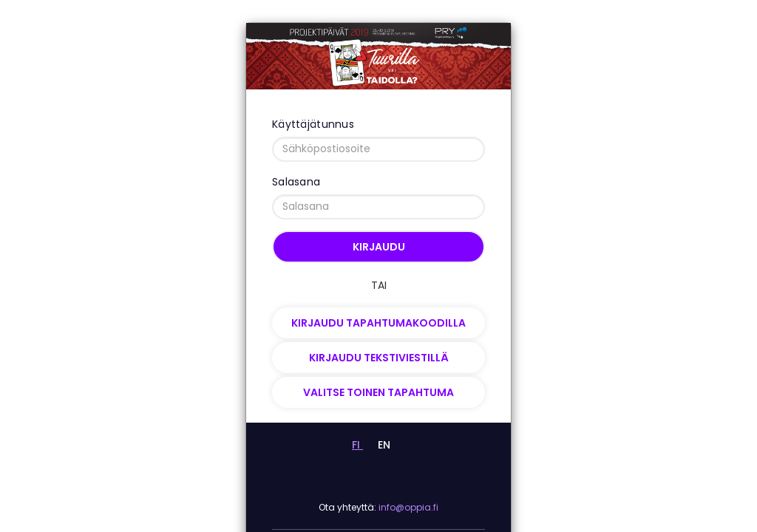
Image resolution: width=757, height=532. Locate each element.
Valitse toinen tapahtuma (378, 392)
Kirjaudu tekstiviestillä (379, 358)
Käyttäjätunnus (313, 124)
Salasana (296, 182)
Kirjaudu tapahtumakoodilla (378, 323)
